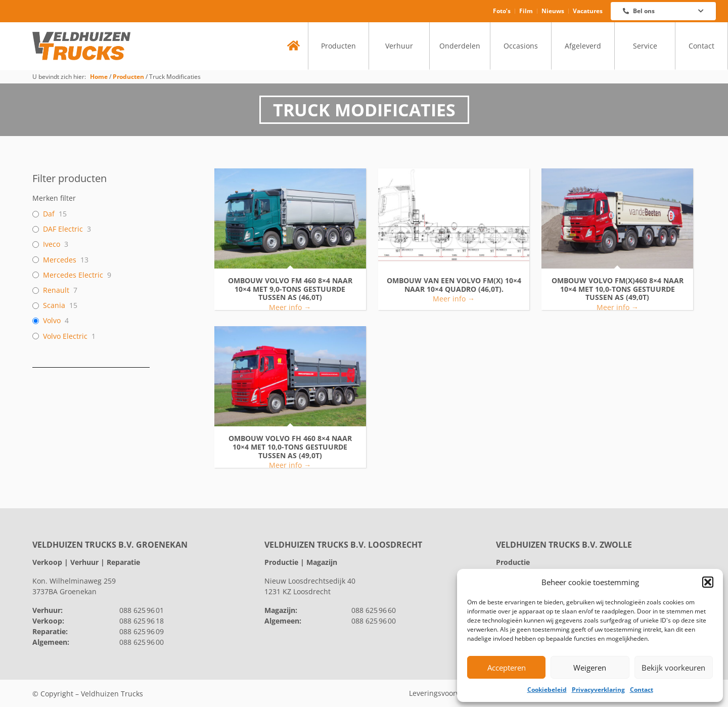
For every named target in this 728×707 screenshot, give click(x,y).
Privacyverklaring (598, 690)
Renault (56, 290)
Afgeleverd (583, 46)
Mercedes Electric (73, 275)
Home (99, 76)
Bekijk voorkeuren (673, 668)
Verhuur (399, 46)
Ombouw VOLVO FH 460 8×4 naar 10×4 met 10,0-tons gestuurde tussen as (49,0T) (290, 447)
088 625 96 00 (142, 642)
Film (526, 11)
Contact (642, 690)
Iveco (52, 244)
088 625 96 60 (374, 610)
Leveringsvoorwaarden (447, 693)
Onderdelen (460, 46)
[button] (708, 582)
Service (645, 46)
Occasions (521, 46)
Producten (338, 46)
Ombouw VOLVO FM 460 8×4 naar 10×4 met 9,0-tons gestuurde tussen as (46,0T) (290, 289)
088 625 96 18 (142, 621)
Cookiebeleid (547, 690)
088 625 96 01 (142, 610)
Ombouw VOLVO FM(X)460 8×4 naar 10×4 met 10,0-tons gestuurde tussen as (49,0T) (618, 289)
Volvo (52, 321)
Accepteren (507, 668)
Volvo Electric (65, 336)
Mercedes (60, 260)
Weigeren (590, 668)
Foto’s (502, 11)
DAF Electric (63, 229)
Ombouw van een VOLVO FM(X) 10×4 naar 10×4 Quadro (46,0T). (454, 285)
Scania (54, 305)
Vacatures (588, 11)
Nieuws (553, 11)
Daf (49, 214)
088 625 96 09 (142, 631)
